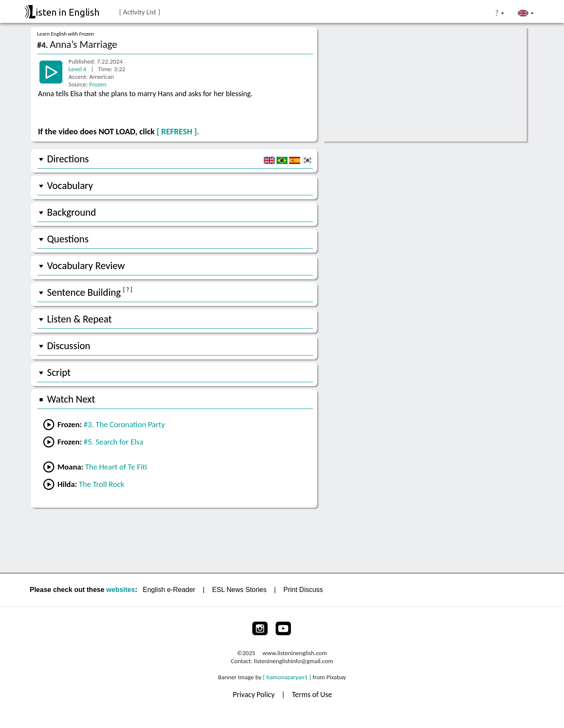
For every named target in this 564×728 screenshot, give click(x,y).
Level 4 (78, 69)
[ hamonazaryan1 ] (287, 677)
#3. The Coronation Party (124, 424)
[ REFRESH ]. (178, 131)
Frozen (98, 84)
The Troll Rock (102, 484)
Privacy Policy (255, 695)
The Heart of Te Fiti (116, 467)
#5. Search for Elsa (113, 442)
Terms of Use (312, 695)
